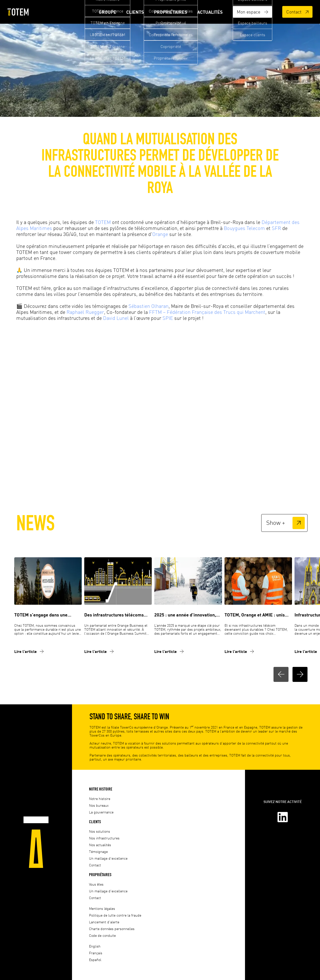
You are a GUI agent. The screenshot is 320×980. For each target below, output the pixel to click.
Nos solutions (99, 831)
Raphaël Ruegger (85, 312)
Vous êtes (96, 884)
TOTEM (103, 222)
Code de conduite (102, 935)
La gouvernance (101, 812)
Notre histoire (101, 789)
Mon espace (252, 12)
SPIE (168, 318)
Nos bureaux (99, 805)
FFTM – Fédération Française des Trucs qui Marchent (207, 312)
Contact (297, 12)
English (95, 946)
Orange (160, 234)
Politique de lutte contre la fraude (115, 915)
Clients (135, 12)
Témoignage (98, 852)
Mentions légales (102, 908)
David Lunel (116, 318)
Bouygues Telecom (244, 228)
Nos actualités (100, 845)
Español (95, 960)
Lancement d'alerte (104, 922)
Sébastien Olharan (148, 306)
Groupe (107, 12)
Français (96, 953)
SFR (276, 228)
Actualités (210, 12)
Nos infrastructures (104, 838)
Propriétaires (171, 12)
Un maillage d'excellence (108, 858)
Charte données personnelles (112, 929)
